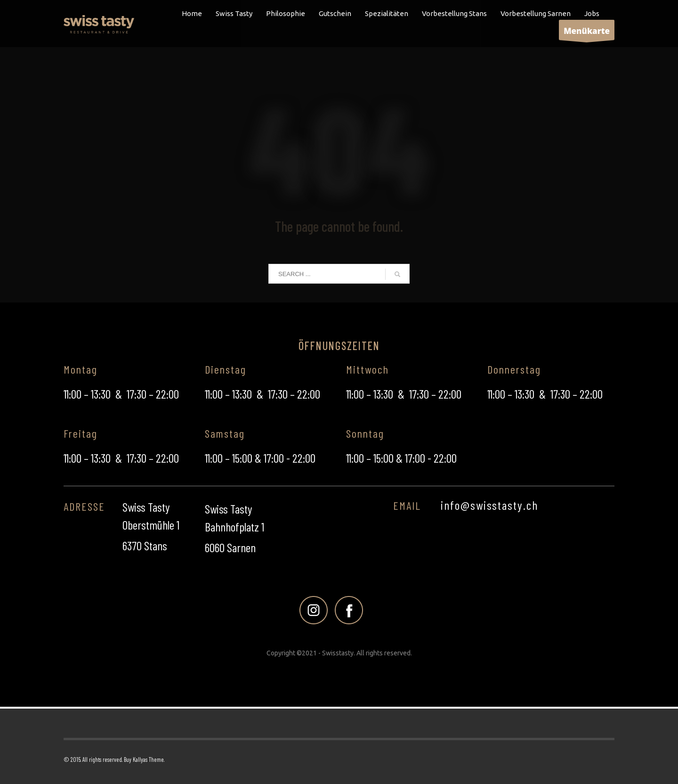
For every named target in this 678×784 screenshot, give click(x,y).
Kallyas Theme (148, 759)
